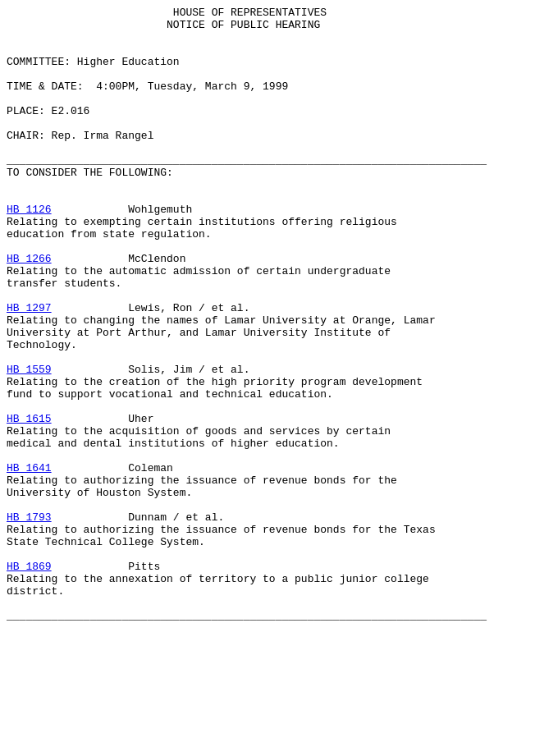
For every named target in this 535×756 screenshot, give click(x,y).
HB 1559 (29, 442)
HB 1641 (29, 561)
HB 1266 (29, 309)
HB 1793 (29, 620)
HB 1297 (29, 369)
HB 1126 (29, 250)
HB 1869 (29, 679)
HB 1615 (29, 502)
